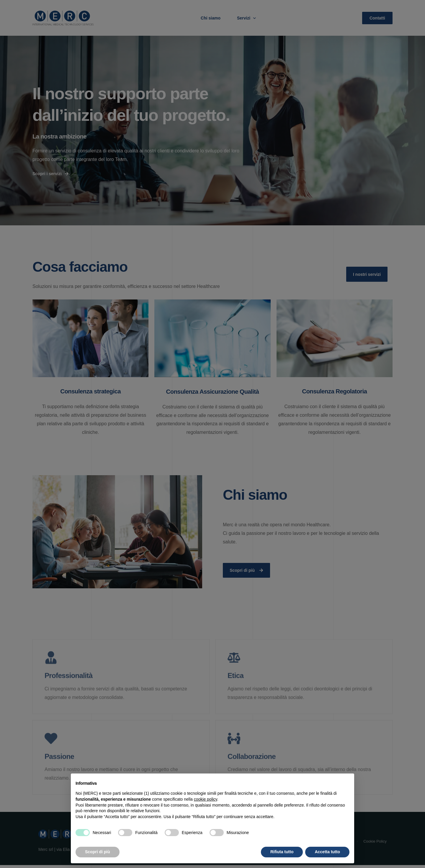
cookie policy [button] (206, 799)
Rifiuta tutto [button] (282, 852)
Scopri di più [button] (98, 852)
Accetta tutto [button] (327, 852)
